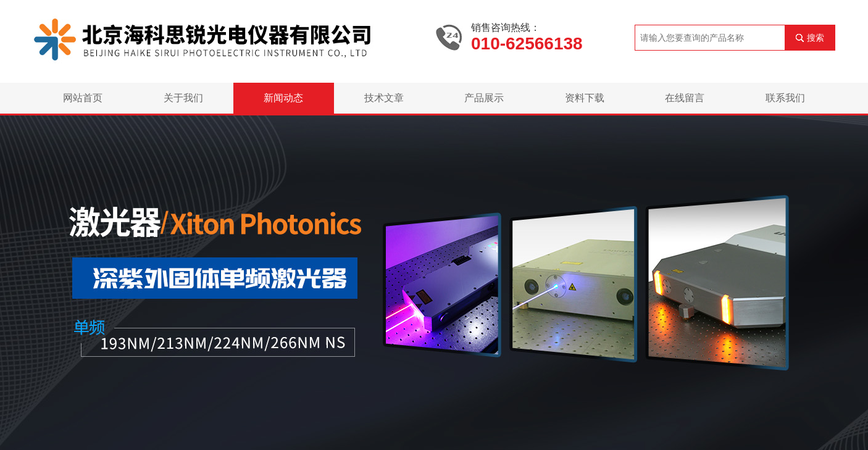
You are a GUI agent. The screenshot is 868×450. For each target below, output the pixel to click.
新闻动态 (283, 98)
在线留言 (685, 98)
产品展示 (484, 98)
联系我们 (785, 98)
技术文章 (384, 98)
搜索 (816, 38)
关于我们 (183, 98)
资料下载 (585, 98)
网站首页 (83, 98)
